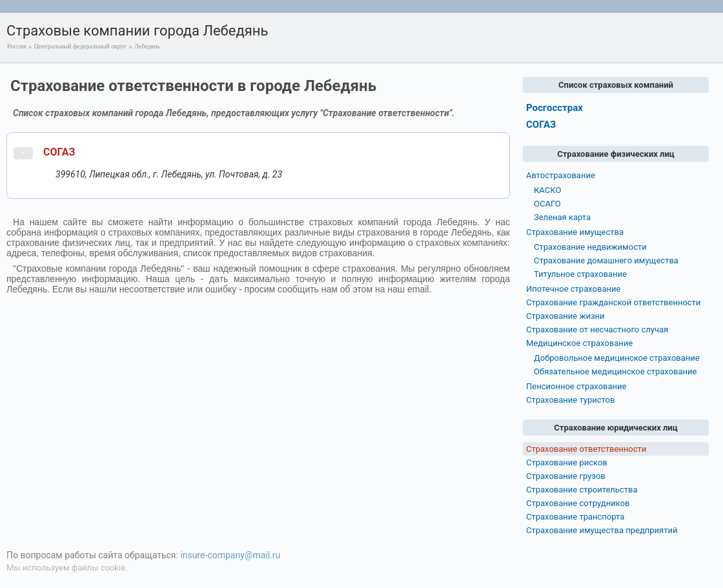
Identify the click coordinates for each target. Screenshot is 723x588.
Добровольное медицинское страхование (617, 358)
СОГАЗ (59, 152)
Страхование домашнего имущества (606, 260)
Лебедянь (147, 46)
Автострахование (561, 175)
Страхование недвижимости (590, 247)
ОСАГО (547, 204)
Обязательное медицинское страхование (615, 371)
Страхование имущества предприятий (602, 530)
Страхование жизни (565, 316)
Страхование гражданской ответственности (613, 302)
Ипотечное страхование (573, 289)
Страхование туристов (570, 400)
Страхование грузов (566, 476)
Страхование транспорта (575, 517)
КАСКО (547, 190)
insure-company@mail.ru (230, 555)
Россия (16, 46)
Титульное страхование (580, 274)
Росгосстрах (555, 108)
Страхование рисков (567, 462)
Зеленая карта (562, 217)
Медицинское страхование (579, 343)
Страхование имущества (575, 232)
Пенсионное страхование (576, 386)
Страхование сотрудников (578, 503)
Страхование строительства (582, 490)
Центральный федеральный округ (80, 46)
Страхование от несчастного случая (597, 329)
